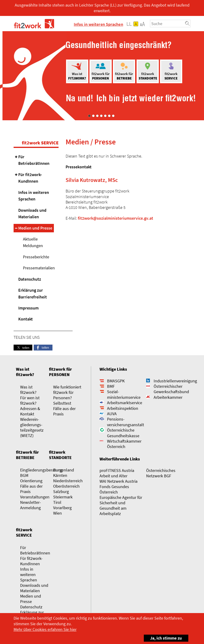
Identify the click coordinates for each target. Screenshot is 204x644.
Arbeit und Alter (113, 476)
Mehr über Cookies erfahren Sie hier (45, 629)
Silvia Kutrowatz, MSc (92, 180)
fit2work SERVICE (40, 143)
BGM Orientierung (31, 478)
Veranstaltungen (35, 497)
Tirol (57, 502)
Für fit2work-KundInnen (30, 178)
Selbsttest (62, 403)
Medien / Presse (91, 142)
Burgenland (64, 470)
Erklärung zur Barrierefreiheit (33, 293)
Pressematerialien (39, 268)
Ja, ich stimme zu (163, 638)
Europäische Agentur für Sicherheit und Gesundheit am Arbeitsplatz (121, 505)
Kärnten (60, 475)
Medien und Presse (35, 228)
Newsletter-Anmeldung (31, 505)
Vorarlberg (62, 508)
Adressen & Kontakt (30, 411)
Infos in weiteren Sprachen (98, 24)
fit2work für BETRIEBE (27, 455)
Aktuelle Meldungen (33, 242)
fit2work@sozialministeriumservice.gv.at (115, 218)
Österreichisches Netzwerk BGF (161, 473)
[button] (142, 24)
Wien (57, 513)
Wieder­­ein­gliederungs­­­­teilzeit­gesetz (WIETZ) (32, 427)
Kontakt (26, 319)
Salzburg (61, 491)
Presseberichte (36, 257)
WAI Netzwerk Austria (119, 481)
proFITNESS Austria (117, 470)
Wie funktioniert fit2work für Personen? (67, 392)
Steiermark (63, 497)
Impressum (28, 308)
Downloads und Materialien (32, 213)
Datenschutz (30, 279)
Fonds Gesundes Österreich (114, 489)
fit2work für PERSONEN (60, 372)
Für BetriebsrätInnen (34, 160)
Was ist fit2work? (25, 372)
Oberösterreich (66, 486)
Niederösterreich (68, 481)
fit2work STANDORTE (60, 455)
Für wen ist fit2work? (30, 400)
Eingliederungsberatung (41, 470)
